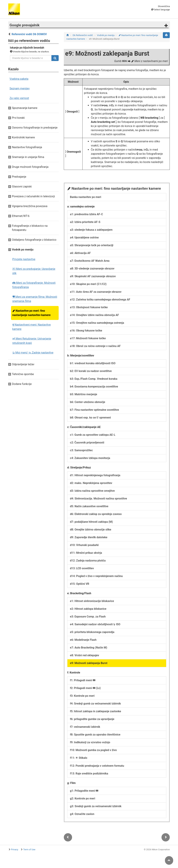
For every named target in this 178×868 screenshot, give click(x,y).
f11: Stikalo (79, 758)
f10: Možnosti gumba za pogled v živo (93, 750)
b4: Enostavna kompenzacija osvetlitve (94, 387)
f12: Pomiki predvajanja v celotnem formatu (97, 766)
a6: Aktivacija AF (80, 253)
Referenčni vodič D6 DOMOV (29, 34)
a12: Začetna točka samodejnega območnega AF (100, 300)
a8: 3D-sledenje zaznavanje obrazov (92, 269)
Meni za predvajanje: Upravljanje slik (34, 271)
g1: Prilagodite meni (84, 791)
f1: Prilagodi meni (83, 680)
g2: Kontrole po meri (83, 798)
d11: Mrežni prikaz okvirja (86, 553)
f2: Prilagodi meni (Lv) (85, 688)
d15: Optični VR (80, 584)
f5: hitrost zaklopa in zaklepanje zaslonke (96, 711)
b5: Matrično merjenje (84, 394)
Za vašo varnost (19, 98)
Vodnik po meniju (106, 35)
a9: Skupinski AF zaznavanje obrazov (93, 276)
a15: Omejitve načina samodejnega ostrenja (97, 323)
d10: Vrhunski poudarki (84, 545)
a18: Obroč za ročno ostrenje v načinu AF (95, 346)
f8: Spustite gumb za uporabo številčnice (95, 735)
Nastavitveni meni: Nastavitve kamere (32, 327)
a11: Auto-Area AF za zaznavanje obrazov (96, 292)
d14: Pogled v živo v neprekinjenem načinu (96, 576)
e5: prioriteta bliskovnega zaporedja (92, 632)
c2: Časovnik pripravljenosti (87, 443)
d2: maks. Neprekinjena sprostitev (91, 483)
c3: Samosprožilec (81, 450)
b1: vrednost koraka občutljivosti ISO (93, 363)
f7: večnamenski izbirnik (85, 727)
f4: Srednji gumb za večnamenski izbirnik (95, 704)
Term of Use (29, 849)
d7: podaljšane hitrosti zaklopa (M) (91, 522)
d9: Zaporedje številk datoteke (89, 537)
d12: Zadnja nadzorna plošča (88, 561)
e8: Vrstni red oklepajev (85, 655)
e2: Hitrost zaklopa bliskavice (88, 609)
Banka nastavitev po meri (86, 197)
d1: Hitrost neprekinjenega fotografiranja (95, 475)
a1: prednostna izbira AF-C (87, 214)
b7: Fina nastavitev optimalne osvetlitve (95, 410)
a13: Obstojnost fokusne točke (89, 307)
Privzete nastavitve (24, 259)
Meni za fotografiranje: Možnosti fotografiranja (34, 285)
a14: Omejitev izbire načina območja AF (94, 315)
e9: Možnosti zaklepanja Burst (89, 663)
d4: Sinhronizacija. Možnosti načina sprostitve (98, 499)
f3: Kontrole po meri (82, 696)
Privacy (15, 849)
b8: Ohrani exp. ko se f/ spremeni (90, 418)
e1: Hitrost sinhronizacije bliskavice (92, 601)
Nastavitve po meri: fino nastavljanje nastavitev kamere (31, 313)
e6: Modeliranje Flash (83, 640)
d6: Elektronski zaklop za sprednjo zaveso (96, 514)
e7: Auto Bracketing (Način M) (89, 648)
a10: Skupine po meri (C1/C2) (88, 284)
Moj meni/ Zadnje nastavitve (33, 353)
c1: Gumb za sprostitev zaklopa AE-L (93, 435)
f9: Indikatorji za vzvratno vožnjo (90, 742)
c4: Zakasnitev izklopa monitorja (90, 458)
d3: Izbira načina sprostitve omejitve (92, 491)
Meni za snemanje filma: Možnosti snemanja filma (35, 299)
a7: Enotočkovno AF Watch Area (90, 261)
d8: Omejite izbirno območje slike (91, 530)
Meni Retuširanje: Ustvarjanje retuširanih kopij (32, 341)
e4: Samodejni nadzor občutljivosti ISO (95, 624)
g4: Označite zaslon (82, 814)
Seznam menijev (20, 88)
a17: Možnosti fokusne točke (88, 338)
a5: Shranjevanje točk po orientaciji (92, 245)
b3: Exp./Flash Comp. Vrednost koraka (94, 379)
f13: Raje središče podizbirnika (89, 773)
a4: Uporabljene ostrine (84, 238)
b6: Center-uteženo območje (88, 402)
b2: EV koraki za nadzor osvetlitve (91, 371)
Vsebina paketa (19, 79)
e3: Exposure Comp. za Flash (88, 617)
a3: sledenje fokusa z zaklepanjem (91, 230)
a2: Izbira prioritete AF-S (85, 222)
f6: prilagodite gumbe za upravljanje (92, 719)
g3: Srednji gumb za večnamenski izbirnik (96, 806)
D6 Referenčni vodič (83, 35)
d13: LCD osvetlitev (82, 568)
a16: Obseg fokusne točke (86, 331)
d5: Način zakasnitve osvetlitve (89, 506)
